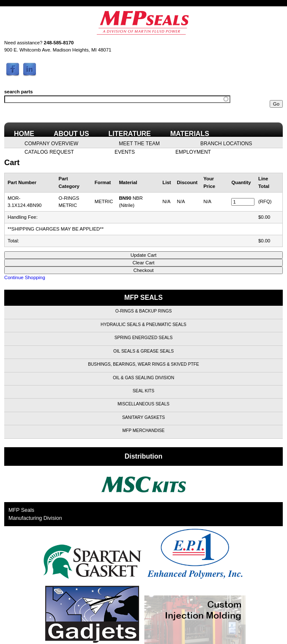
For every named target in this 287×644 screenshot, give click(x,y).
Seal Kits (143, 391)
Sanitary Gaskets (143, 417)
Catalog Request (49, 152)
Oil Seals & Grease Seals (143, 351)
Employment (193, 152)
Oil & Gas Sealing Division (143, 378)
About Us (71, 134)
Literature (130, 134)
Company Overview (51, 143)
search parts (19, 92)
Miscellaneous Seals (143, 404)
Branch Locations (226, 143)
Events (125, 152)
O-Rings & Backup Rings (143, 311)
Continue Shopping (25, 277)
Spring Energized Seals (144, 338)
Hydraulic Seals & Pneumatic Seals (143, 325)
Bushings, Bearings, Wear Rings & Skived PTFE (143, 364)
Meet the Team (139, 143)
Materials (190, 134)
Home (24, 134)
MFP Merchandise (144, 431)
